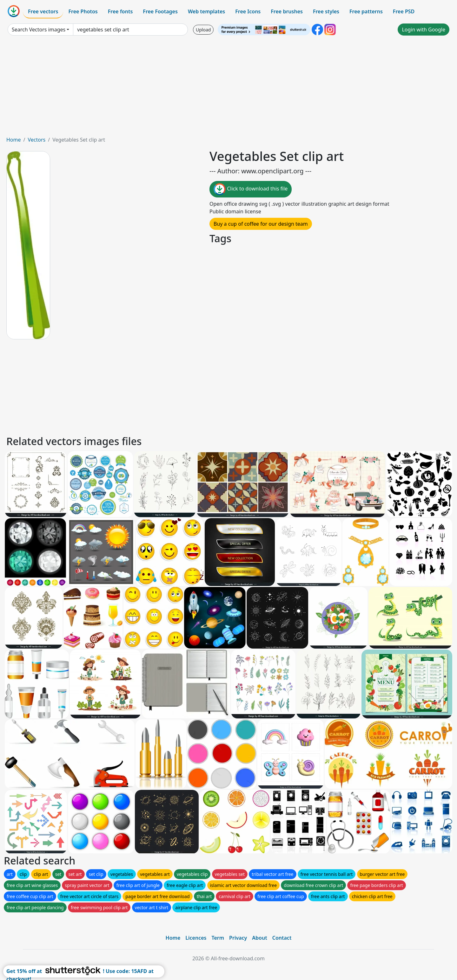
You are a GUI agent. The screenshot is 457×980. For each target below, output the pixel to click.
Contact (282, 938)
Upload (203, 30)
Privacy (238, 938)
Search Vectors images (39, 30)
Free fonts (120, 11)
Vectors (36, 140)
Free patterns (366, 11)
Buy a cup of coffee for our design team (261, 224)
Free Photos (83, 11)
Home (14, 140)
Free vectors (43, 11)
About (259, 938)
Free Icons (248, 11)
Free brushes (287, 11)
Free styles (326, 11)
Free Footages (160, 11)
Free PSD (404, 11)
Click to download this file (251, 189)
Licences (196, 938)
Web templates (206, 11)
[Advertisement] (228, 88)
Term (218, 938)
